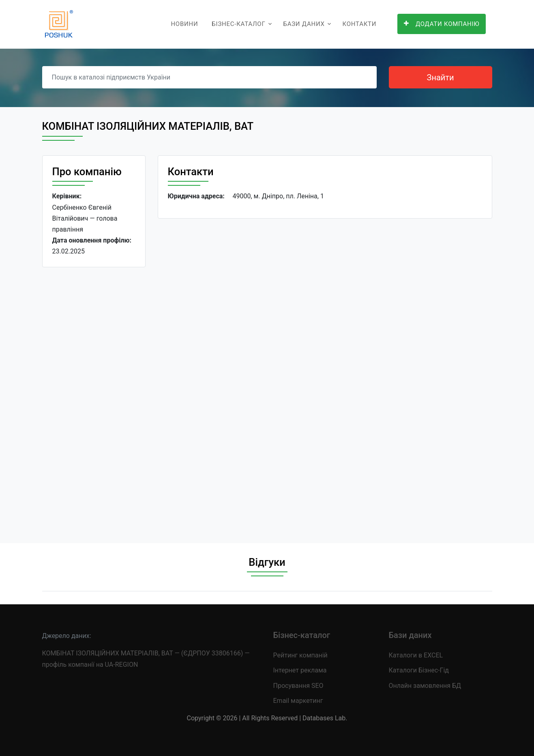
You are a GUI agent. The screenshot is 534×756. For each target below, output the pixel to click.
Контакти (360, 24)
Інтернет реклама (300, 670)
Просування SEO (298, 686)
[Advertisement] (94, 399)
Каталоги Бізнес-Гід (419, 670)
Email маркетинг (298, 701)
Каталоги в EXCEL (416, 655)
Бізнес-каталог (238, 24)
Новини (184, 24)
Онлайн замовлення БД (425, 686)
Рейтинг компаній (300, 655)
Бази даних (304, 24)
